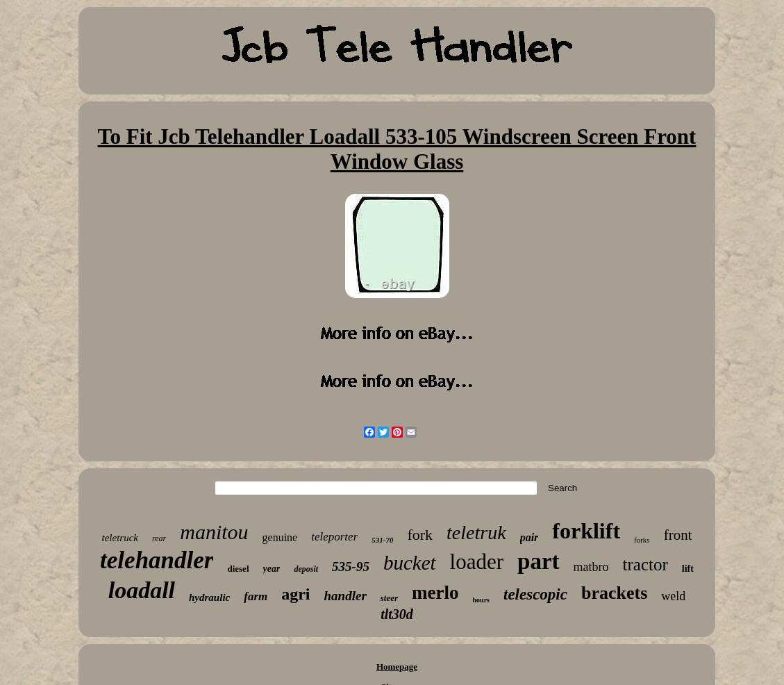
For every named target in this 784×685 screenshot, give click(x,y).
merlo (435, 593)
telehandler (157, 560)
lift (688, 569)
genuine (280, 537)
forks (642, 540)
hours (481, 600)
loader (477, 562)
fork (420, 535)
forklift (586, 531)
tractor (645, 564)
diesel (238, 569)
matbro (591, 567)
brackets (614, 593)
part (539, 561)
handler (345, 596)
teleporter (334, 537)
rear (159, 538)
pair (529, 537)
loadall (142, 590)
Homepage (397, 667)
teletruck (120, 538)
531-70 (382, 540)
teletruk (476, 533)
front (678, 535)
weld (673, 596)
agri (295, 594)
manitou (214, 532)
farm (256, 596)
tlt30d (397, 614)
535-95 (351, 567)
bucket (410, 563)
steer (389, 598)
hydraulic (209, 597)
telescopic (535, 594)
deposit (306, 569)
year (272, 569)
